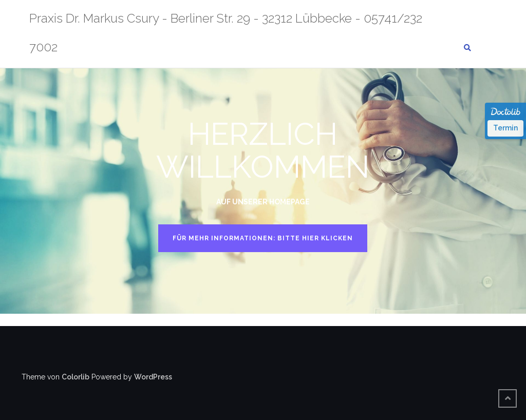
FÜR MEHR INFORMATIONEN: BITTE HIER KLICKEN (263, 238)
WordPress (153, 377)
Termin (505, 128)
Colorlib (76, 377)
